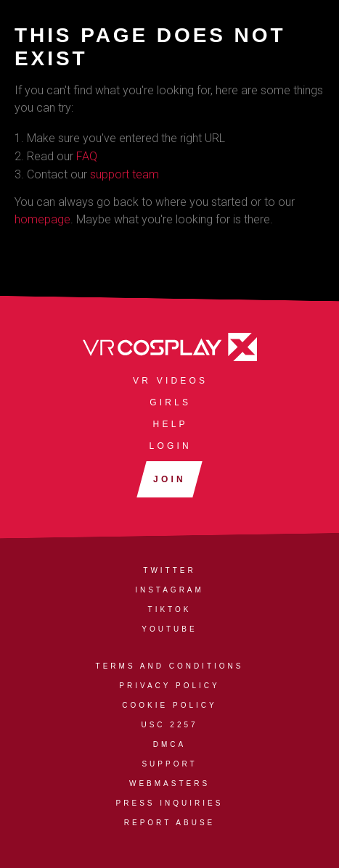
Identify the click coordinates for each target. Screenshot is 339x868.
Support (169, 764)
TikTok (170, 609)
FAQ (87, 156)
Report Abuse (169, 823)
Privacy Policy (169, 686)
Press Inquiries (170, 803)
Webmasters (169, 784)
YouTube (169, 629)
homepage (42, 219)
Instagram (169, 590)
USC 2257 (169, 725)
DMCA (169, 744)
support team (124, 174)
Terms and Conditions (170, 666)
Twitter (169, 570)
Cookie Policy (169, 705)
